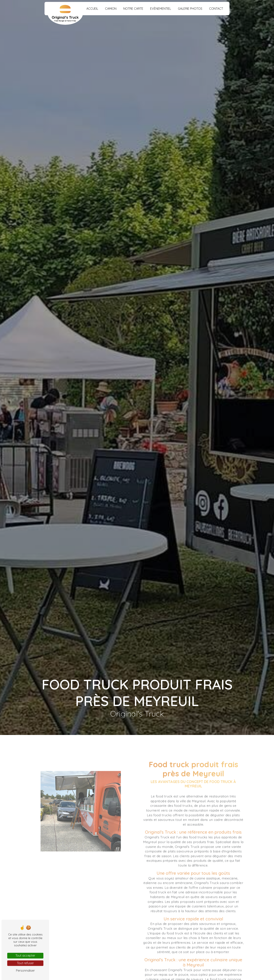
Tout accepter (25, 955)
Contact (216, 9)
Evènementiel (161, 9)
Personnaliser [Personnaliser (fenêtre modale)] (25, 970)
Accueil (92, 9)
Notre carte (133, 9)
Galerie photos (190, 9)
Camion (111, 9)
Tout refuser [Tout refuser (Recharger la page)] (25, 963)
